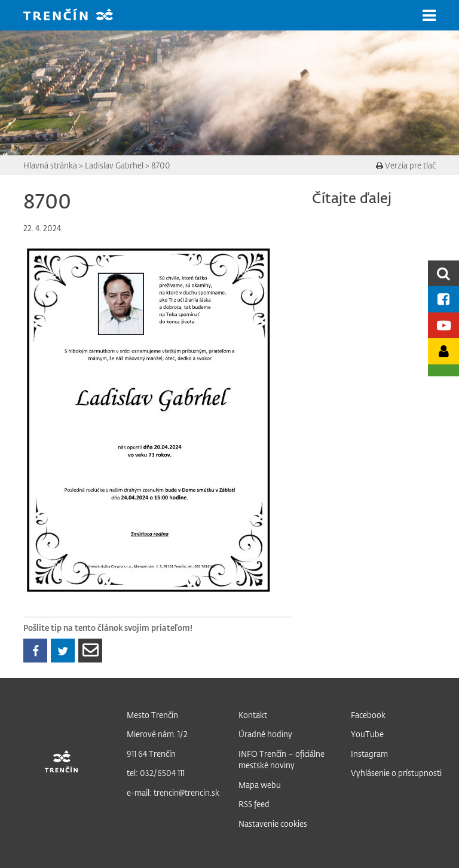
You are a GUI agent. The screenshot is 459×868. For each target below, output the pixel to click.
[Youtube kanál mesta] (443, 325)
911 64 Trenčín (151, 754)
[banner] (77, 16)
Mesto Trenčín (152, 715)
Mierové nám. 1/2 (157, 734)
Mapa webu (260, 785)
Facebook (368, 715)
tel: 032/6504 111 (156, 773)
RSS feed (254, 804)
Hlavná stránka (50, 165)
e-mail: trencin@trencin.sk (173, 792)
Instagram (369, 754)
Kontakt (253, 715)
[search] (443, 273)
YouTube (367, 734)
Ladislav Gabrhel (114, 165)
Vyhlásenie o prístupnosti (396, 773)
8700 (161, 165)
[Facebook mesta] (443, 299)
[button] (429, 16)
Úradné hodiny (265, 734)
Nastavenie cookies (273, 823)
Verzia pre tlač (406, 165)
